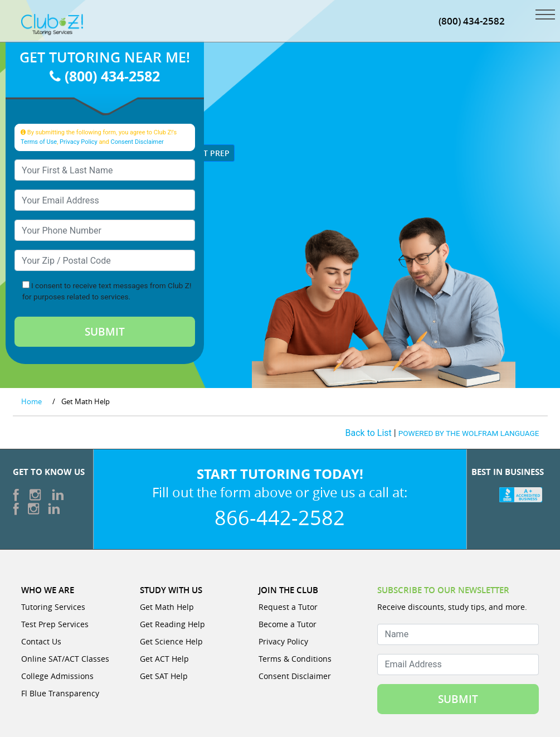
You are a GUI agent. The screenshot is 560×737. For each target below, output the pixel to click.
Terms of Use (39, 141)
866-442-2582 (280, 517)
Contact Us (41, 641)
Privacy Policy (79, 141)
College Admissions (57, 676)
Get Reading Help (172, 624)
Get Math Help (167, 607)
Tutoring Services (53, 607)
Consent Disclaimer (137, 141)
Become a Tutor (288, 624)
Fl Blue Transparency (60, 693)
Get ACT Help (164, 659)
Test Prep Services (55, 624)
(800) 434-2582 (105, 76)
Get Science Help (171, 641)
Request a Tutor (288, 607)
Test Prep (205, 153)
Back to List (369, 433)
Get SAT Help (164, 676)
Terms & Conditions (295, 659)
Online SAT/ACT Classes (65, 659)
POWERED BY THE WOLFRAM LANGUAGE (469, 433)
